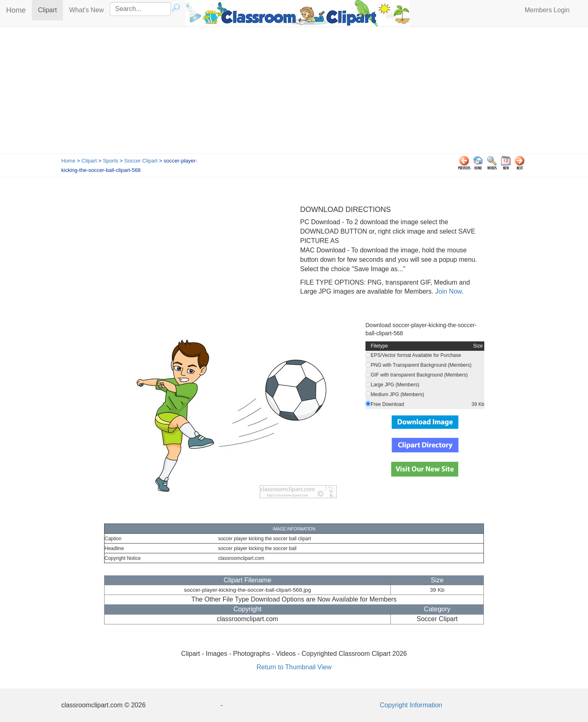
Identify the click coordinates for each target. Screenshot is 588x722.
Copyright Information (411, 705)
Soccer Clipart (141, 161)
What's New (86, 10)
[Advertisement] (294, 92)
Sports (111, 161)
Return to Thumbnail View (294, 667)
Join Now (447, 291)
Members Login (547, 10)
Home (16, 10)
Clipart (50, 10)
